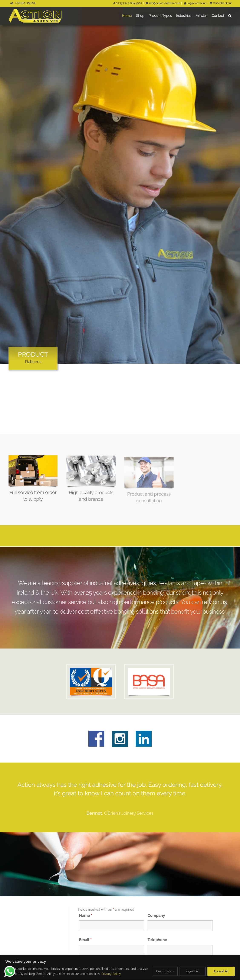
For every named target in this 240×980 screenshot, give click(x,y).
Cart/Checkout (220, 3)
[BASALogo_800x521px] (149, 669)
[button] (230, 16)
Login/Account (195, 3)
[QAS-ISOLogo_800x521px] (91, 669)
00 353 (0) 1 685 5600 (127, 3)
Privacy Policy (111, 974)
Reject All (193, 971)
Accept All (221, 971)
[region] (120, 968)
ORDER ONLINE (23, 3)
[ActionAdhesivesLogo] (35, 11)
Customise (164, 971)
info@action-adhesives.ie (163, 3)
